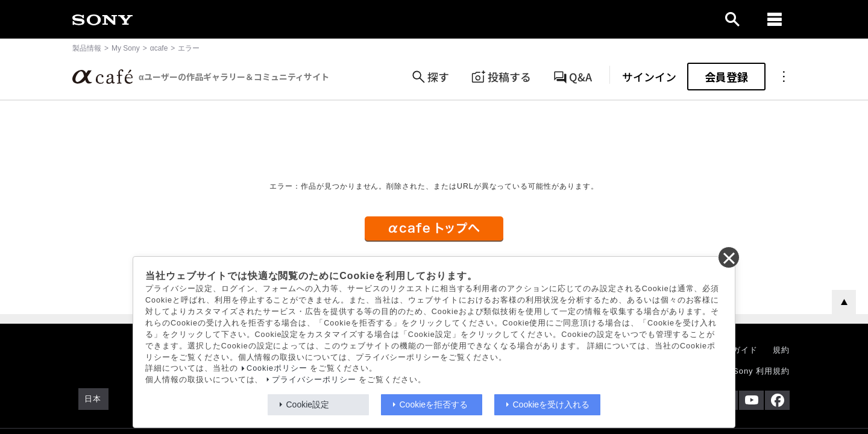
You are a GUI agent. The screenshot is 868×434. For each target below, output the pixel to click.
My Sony (126, 48)
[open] (732, 19)
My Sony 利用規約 (754, 371)
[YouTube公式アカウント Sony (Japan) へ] (751, 400)
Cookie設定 (308, 404)
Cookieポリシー (277, 368)
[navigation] (775, 19)
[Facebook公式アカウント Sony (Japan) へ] (777, 400)
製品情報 (87, 48)
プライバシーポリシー (314, 380)
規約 (781, 350)
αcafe (159, 48)
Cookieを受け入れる (552, 404)
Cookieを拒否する (434, 404)
